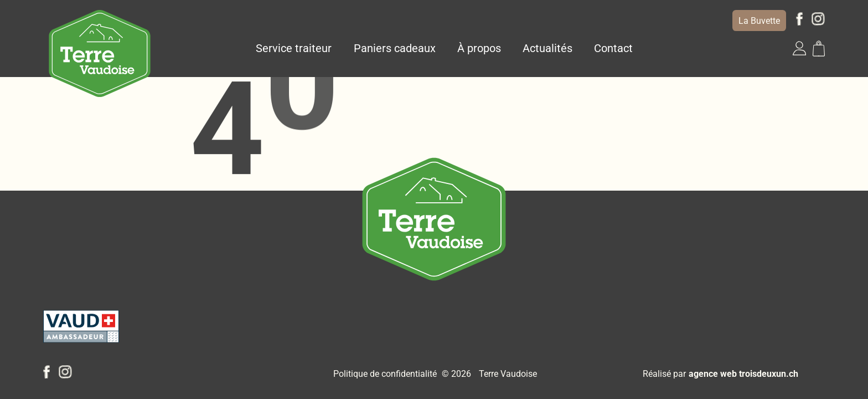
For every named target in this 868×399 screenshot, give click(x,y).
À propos (479, 48)
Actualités (547, 48)
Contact (613, 48)
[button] (799, 48)
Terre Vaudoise (508, 374)
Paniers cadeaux (395, 48)
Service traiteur (294, 48)
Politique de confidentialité (385, 374)
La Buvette (759, 21)
